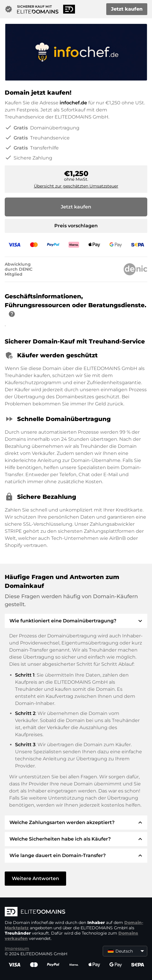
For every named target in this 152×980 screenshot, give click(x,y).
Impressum (17, 948)
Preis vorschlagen (76, 226)
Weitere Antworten (35, 878)
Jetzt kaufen (127, 9)
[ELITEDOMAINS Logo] (76, 912)
